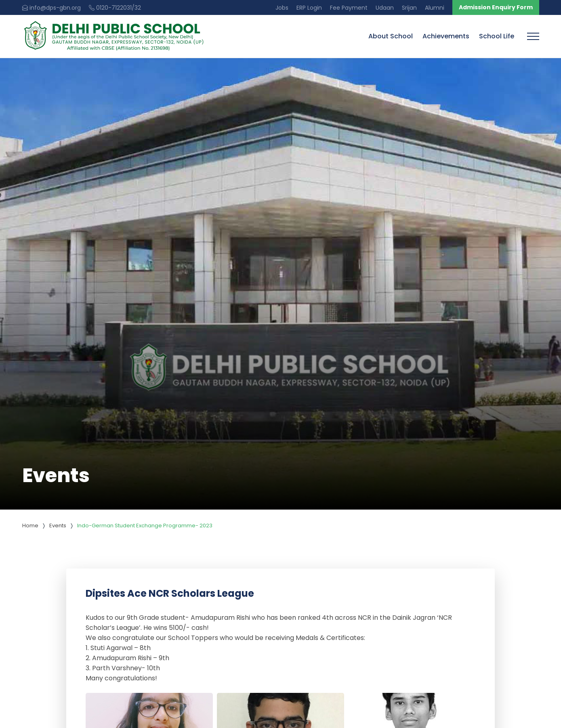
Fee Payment (349, 8)
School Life (497, 36)
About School (391, 36)
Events (58, 526)
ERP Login (309, 8)
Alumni (435, 8)
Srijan (409, 8)
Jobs (282, 8)
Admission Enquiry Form (496, 7)
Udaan (385, 8)
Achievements (446, 36)
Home (30, 526)
